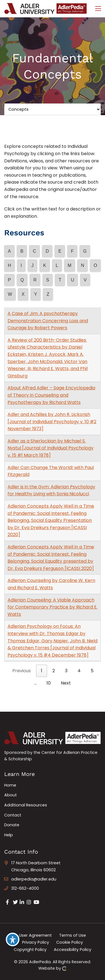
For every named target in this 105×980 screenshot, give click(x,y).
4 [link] (79, 671)
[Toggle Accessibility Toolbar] (13, 939)
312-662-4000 (25, 888)
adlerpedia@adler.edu (34, 879)
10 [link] (49, 683)
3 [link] (66, 671)
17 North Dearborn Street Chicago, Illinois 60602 (36, 867)
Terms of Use (73, 935)
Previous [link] (22, 671)
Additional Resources (26, 805)
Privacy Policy (36, 942)
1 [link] (42, 671)
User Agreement (35, 935)
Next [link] (66, 683)
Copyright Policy (30, 949)
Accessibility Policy (73, 949)
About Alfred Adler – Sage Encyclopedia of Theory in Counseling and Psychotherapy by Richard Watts (51, 395)
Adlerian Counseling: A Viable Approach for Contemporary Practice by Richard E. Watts (53, 607)
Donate (12, 825)
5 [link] (92, 671)
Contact (13, 815)
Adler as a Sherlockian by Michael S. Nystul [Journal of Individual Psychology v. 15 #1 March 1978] (51, 448)
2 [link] (54, 671)
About (11, 795)
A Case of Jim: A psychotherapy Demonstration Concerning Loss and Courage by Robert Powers (48, 321)
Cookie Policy (70, 942)
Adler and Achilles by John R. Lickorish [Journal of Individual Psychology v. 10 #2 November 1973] (52, 422)
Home (10, 785)
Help (9, 835)
